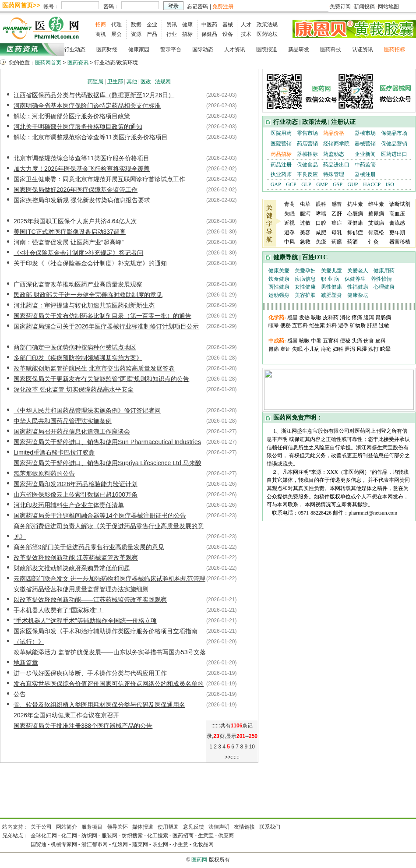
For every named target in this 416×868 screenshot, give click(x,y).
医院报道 (267, 49)
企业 (152, 25)
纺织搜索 (132, 836)
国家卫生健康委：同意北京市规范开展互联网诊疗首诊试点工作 (99, 179)
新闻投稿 (364, 7)
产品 (152, 34)
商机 (101, 34)
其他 (132, 81)
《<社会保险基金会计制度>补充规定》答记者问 (78, 253)
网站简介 (67, 827)
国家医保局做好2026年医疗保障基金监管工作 (76, 190)
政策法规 (267, 25)
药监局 (95, 81)
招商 (101, 25)
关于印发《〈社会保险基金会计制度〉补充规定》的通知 (90, 263)
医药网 (199, 860)
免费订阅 (340, 7)
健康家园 (139, 49)
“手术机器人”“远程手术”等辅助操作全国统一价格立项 (85, 621)
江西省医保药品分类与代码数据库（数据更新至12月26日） (94, 95)
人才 (246, 25)
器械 (228, 25)
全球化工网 (44, 836)
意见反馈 (194, 827)
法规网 (163, 81)
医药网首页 (48, 63)
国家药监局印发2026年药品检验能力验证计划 (76, 484)
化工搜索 (158, 836)
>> (228, 757)
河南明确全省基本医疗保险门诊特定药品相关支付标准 (87, 106)
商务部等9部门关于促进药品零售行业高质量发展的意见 (89, 547)
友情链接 (244, 827)
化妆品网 (203, 844)
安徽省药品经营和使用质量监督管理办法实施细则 (81, 589)
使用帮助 (168, 827)
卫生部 (115, 81)
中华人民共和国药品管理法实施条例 (63, 421)
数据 (136, 25)
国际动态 (203, 49)
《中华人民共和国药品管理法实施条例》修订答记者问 (87, 410)
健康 (187, 25)
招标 (187, 34)
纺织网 (89, 836)
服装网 (109, 836)
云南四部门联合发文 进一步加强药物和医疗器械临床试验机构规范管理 (109, 579)
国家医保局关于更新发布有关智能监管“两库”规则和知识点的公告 (101, 379)
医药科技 (331, 49)
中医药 (209, 25)
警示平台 (171, 49)
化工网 (69, 836)
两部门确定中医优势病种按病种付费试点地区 (75, 347)
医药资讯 (78, 63)
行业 (172, 34)
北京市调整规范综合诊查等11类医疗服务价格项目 (81, 158)
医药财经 (107, 49)
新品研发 (299, 49)
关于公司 (41, 827)
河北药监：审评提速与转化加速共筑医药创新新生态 (84, 305)
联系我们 (270, 827)
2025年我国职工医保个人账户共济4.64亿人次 (75, 221)
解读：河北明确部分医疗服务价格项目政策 (72, 116)
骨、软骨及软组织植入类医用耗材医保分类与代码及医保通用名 (99, 705)
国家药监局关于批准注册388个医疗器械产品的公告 (83, 726)
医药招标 (395, 49)
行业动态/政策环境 (116, 63)
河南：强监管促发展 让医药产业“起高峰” (69, 242)
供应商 (226, 836)
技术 (246, 34)
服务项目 (92, 827)
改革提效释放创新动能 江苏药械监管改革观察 (76, 557)
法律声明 (219, 827)
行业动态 (75, 49)
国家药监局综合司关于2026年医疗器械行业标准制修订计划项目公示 (106, 326)
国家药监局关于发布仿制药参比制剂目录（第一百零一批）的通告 (102, 316)
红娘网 (120, 844)
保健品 (209, 34)
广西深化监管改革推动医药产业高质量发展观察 (78, 284)
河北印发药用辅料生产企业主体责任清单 (69, 505)
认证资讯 (363, 49)
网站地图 (388, 7)
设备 (228, 34)
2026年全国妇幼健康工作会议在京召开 (66, 715)
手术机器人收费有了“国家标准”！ (58, 610)
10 (252, 747)
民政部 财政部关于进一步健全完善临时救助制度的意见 (88, 295)
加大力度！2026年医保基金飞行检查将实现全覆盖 (82, 169)
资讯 (172, 25)
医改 (146, 81)
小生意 (180, 844)
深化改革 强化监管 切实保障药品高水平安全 (74, 389)
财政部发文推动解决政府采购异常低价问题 (72, 568)
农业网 (160, 844)
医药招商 (183, 836)
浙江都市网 (95, 844)
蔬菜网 (140, 844)
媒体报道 (143, 827)
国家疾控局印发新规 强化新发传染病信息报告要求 (82, 200)
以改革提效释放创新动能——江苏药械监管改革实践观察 (90, 600)
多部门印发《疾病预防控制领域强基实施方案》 (78, 358)
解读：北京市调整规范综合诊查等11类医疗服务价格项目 (91, 137)
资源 (136, 34)
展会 (116, 34)
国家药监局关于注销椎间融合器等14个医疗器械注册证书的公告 (100, 515)
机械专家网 (64, 844)
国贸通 (39, 844)
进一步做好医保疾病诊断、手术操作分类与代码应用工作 (90, 673)
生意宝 (206, 836)
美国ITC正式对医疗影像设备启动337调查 (70, 232)
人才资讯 (235, 49)
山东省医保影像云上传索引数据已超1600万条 (76, 494)
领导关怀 (117, 827)
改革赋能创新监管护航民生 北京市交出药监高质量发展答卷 (94, 368)
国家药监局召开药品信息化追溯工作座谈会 (72, 431)
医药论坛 (267, 34)
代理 (116, 25)
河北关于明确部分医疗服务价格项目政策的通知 (78, 127)
